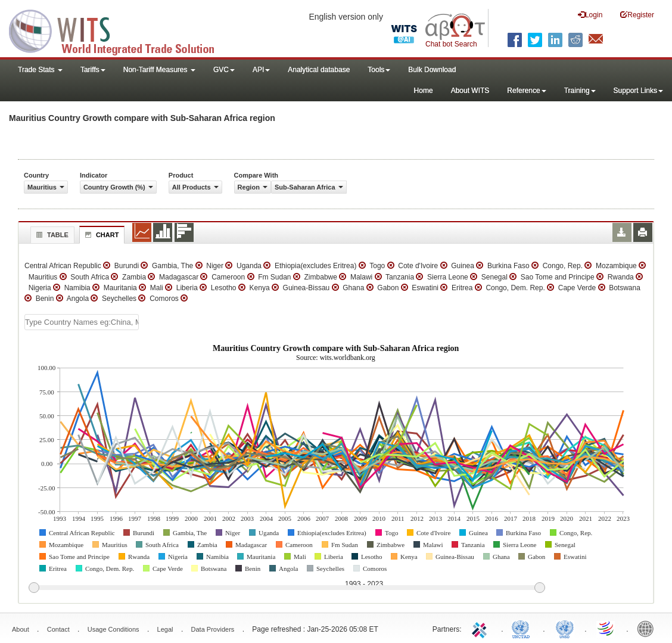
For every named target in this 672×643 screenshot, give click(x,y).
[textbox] (82, 322)
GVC (224, 70)
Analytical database (319, 70)
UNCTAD (523, 628)
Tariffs (93, 70)
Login (590, 15)
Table (51, 235)
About (21, 629)
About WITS (470, 91)
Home (424, 91)
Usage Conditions (113, 629)
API (261, 70)
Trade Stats (40, 70)
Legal (165, 629)
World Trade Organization (606, 628)
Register (637, 15)
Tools (379, 70)
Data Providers (213, 629)
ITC (481, 628)
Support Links (638, 91)
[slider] (287, 588)
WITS (119, 30)
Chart (101, 235)
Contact (58, 629)
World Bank (648, 628)
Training (580, 91)
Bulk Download (432, 70)
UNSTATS (565, 628)
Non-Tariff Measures (159, 70)
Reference (526, 91)
